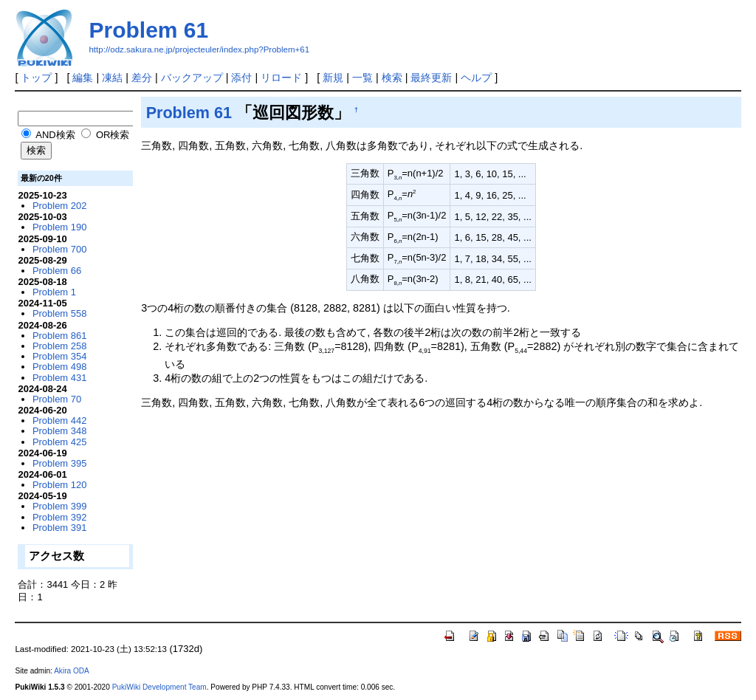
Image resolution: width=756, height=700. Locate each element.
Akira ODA (72, 671)
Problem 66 (57, 271)
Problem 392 (59, 517)
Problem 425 (59, 442)
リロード (281, 78)
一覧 (362, 78)
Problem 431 (59, 378)
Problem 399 (59, 506)
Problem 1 (54, 292)
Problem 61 (148, 30)
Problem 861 (59, 336)
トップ (36, 78)
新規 (333, 78)
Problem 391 (59, 528)
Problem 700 (59, 249)
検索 (392, 78)
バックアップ (192, 78)
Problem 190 (59, 227)
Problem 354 (59, 356)
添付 (241, 78)
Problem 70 (57, 399)
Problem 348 (59, 431)
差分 (142, 78)
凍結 (112, 78)
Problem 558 (59, 313)
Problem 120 (59, 485)
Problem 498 (59, 367)
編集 (83, 78)
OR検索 (105, 135)
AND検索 (48, 135)
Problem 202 (59, 206)
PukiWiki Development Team (159, 687)
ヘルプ (476, 78)
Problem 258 (59, 346)
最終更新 (431, 78)
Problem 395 (59, 463)
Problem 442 (59, 421)
